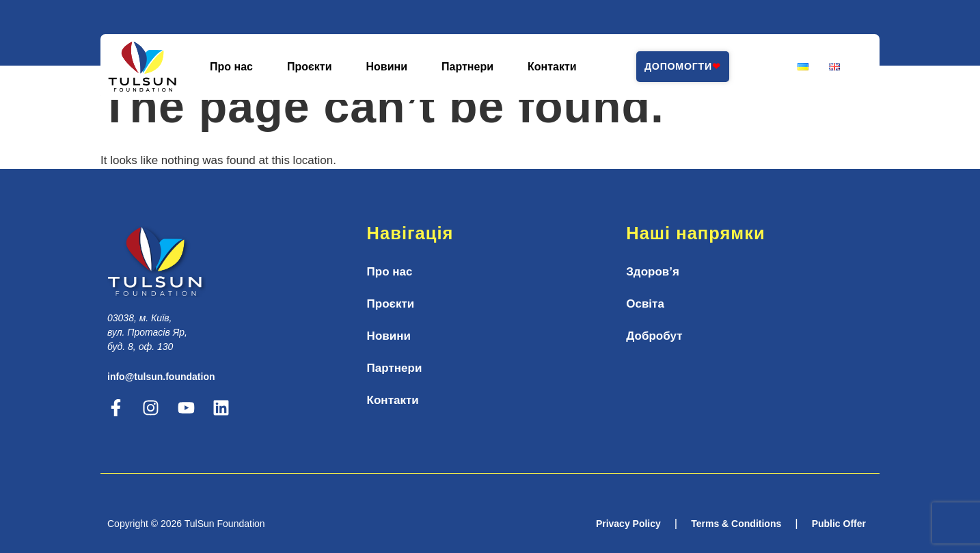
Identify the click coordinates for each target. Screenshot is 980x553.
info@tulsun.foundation (161, 377)
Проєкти (310, 67)
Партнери (467, 67)
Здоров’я (653, 272)
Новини (387, 67)
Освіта (645, 304)
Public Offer (839, 524)
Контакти (552, 67)
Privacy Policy (628, 524)
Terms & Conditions (736, 524)
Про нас (231, 67)
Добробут (654, 336)
